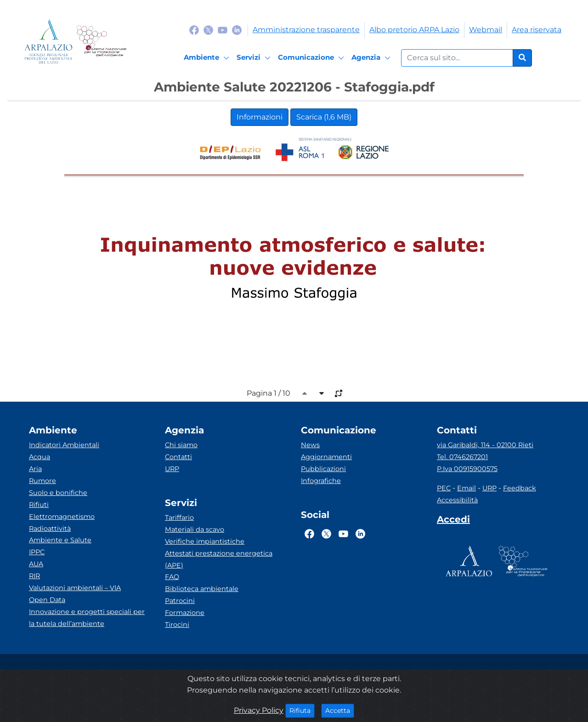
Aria (35, 469)
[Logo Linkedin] (237, 30)
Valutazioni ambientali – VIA (75, 588)
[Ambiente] (208, 58)
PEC (444, 488)
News (310, 445)
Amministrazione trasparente (306, 30)
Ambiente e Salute (60, 540)
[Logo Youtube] (223, 30)
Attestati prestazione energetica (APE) (219, 559)
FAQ (172, 577)
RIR (34, 576)
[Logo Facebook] (194, 30)
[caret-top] (305, 393)
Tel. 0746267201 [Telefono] (462, 457)
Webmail (486, 30)
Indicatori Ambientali (64, 445)
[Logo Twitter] (208, 30)
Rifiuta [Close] (302, 710)
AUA (36, 564)
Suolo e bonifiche (58, 493)
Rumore (42, 481)
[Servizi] (255, 58)
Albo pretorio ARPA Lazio (414, 30)
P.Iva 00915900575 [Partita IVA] (467, 469)
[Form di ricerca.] (457, 58)
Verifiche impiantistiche (205, 541)
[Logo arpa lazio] (48, 42)
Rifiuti (39, 505)
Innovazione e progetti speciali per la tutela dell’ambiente (87, 618)
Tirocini (177, 625)
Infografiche (321, 481)
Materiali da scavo (195, 529)
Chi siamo (181, 445)
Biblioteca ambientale (202, 589)
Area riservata (537, 30)
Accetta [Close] (340, 710)
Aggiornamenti (326, 457)
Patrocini (180, 601)
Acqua (40, 457)
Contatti (178, 457)
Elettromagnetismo (62, 517)
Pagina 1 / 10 (269, 393)
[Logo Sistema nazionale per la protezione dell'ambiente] (101, 42)
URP (172, 469)
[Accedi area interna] (453, 521)
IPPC (37, 552)
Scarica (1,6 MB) (324, 117)
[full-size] (339, 393)
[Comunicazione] (312, 58)
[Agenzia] (372, 58)
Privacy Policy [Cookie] (259, 710)
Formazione (185, 613)
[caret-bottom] (322, 393)
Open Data (47, 600)
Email (466, 488)
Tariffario (179, 517)
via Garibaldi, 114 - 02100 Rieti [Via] (485, 445)
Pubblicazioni (323, 469)
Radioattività (50, 529)
